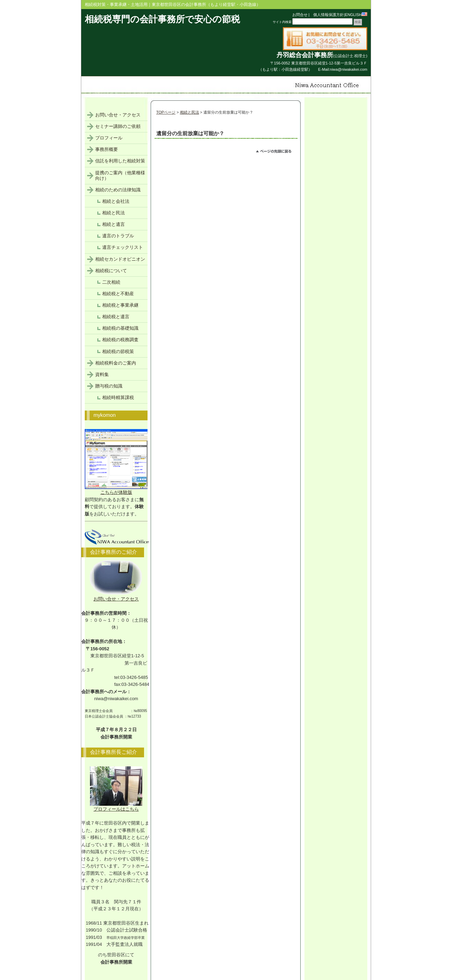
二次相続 (111, 282)
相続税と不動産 (118, 294)
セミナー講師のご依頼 (118, 126)
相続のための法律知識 (118, 190)
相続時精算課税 (118, 397)
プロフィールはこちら (116, 807)
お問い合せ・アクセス (118, 115)
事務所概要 (107, 149)
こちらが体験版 (120, 490)
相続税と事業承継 (120, 305)
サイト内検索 (282, 22)
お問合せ (300, 15)
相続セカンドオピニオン (120, 259)
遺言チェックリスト (123, 247)
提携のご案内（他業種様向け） (120, 175)
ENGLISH (356, 15)
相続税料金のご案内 (116, 363)
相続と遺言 (114, 224)
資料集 (102, 374)
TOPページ (166, 112)
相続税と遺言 (116, 317)
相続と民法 (190, 112)
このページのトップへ (277, 152)
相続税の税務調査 (120, 340)
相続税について (111, 271)
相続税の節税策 (118, 351)
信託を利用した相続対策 (120, 161)
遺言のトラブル (118, 236)
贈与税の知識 (109, 386)
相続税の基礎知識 (120, 328)
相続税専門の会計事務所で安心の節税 (162, 19)
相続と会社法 (116, 201)
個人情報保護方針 (327, 15)
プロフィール (109, 138)
